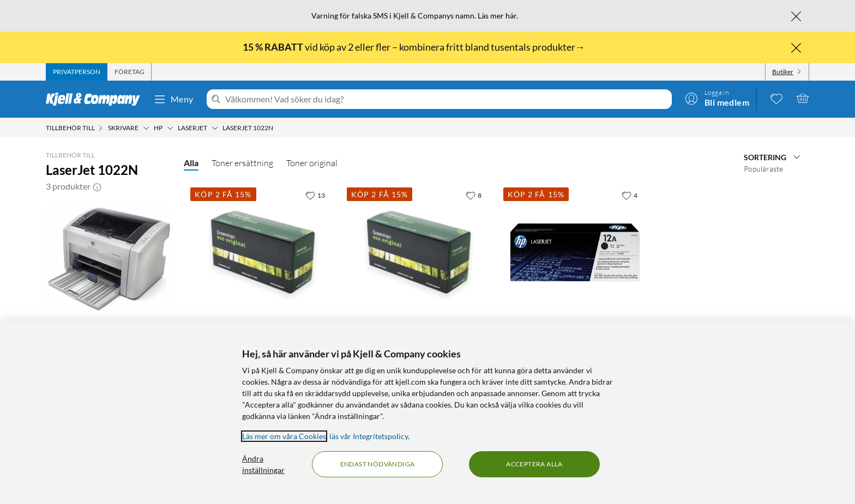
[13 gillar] (315, 195)
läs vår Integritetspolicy (369, 436)
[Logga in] (717, 98)
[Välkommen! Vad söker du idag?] (446, 99)
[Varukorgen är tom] (803, 98)
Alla (191, 163)
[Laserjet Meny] (215, 128)
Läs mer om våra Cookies (284, 436)
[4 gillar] (630, 195)
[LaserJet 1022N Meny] (276, 128)
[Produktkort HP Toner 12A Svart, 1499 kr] (575, 253)
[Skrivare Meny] (146, 128)
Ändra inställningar (263, 464)
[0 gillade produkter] (776, 98)
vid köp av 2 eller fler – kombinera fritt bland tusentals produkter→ (415, 47)
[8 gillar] (474, 195)
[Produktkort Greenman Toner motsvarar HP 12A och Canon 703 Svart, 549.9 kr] (262, 253)
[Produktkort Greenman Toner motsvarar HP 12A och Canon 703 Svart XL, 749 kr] (419, 253)
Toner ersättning (242, 163)
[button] (97, 186)
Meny (173, 99)
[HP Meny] (170, 128)
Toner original (312, 163)
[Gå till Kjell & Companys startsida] (96, 99)
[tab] (77, 72)
